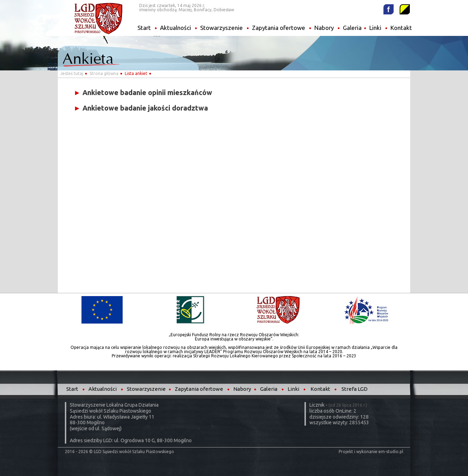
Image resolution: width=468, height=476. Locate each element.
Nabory (324, 28)
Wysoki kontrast (405, 9)
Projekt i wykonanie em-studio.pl (371, 452)
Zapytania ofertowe (279, 28)
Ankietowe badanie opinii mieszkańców (143, 92)
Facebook (389, 9)
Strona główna (104, 73)
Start (144, 28)
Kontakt (401, 28)
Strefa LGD (355, 389)
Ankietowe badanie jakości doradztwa (141, 108)
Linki (375, 28)
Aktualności (175, 28)
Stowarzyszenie (221, 28)
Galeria (352, 28)
